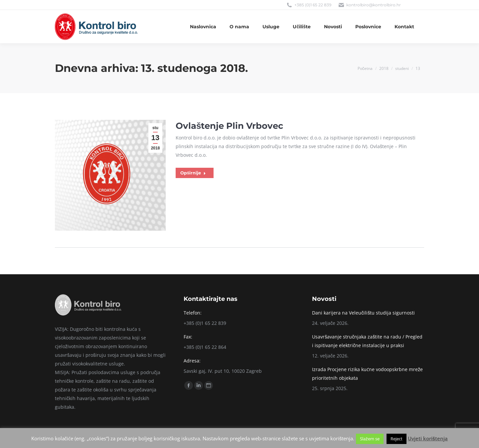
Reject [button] (397, 439)
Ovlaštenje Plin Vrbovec (229, 126)
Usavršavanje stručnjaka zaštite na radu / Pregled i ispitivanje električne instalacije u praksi (367, 341)
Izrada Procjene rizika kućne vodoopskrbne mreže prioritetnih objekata (367, 374)
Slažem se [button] (370, 439)
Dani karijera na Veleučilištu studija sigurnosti (363, 313)
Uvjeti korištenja (428, 438)
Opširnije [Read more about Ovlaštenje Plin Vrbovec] (193, 173)
